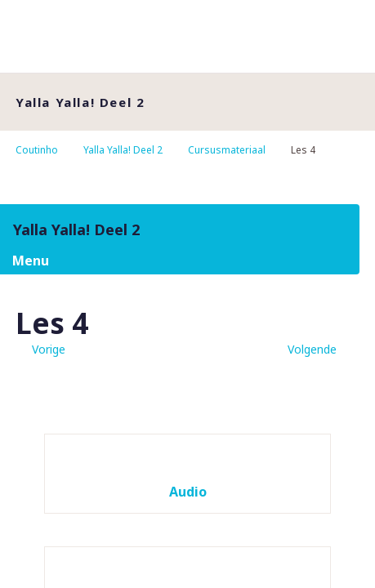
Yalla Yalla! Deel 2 (123, 150)
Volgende (312, 349)
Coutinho (37, 150)
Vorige (49, 349)
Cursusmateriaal (227, 150)
